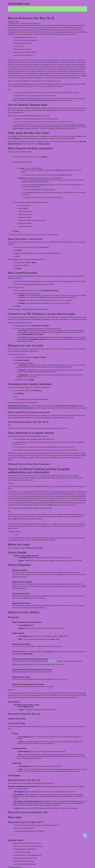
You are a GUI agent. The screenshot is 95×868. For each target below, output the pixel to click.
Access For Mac (19, 46)
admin (17, 22)
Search (85, 836)
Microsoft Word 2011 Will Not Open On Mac (28, 843)
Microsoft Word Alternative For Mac (25, 864)
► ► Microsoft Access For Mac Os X (29, 23)
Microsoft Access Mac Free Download (26, 40)
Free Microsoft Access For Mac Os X (25, 37)
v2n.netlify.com (19, 4)
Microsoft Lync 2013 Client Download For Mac (28, 846)
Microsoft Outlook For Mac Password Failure (28, 855)
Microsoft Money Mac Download (24, 861)
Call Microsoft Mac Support (22, 852)
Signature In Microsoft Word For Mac (25, 858)
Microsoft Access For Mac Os (23, 43)
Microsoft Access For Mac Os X (23, 55)
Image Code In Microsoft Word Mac (25, 849)
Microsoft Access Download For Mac (25, 52)
